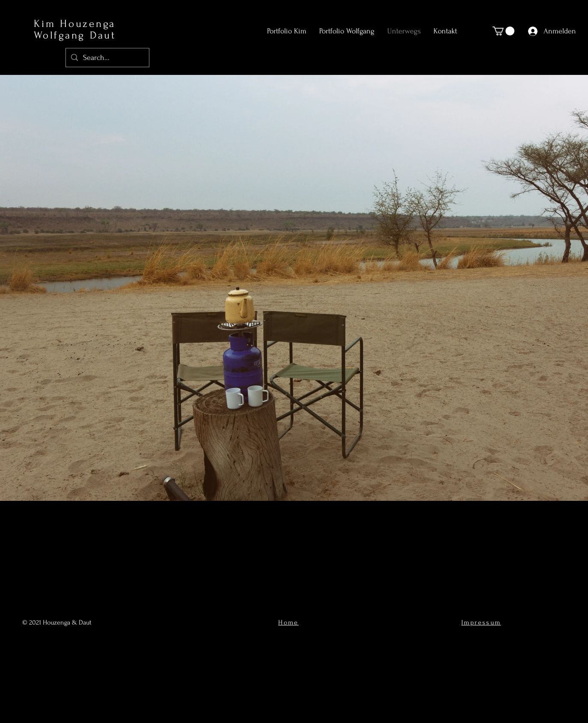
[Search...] (107, 58)
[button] (503, 31)
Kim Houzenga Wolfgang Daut (75, 30)
